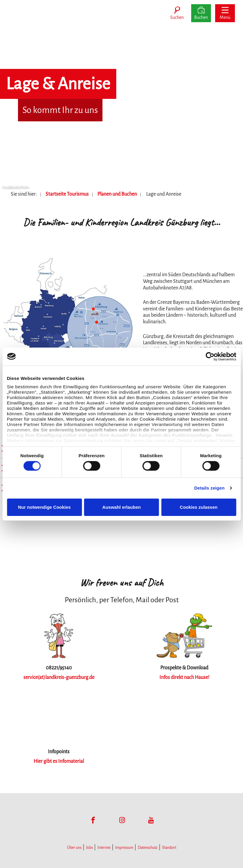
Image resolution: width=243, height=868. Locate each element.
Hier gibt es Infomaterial (59, 761)
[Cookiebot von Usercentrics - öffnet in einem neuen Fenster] (210, 356)
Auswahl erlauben (121, 507)
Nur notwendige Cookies (44, 507)
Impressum (124, 848)
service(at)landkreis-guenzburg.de (59, 677)
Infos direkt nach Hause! (184, 677)
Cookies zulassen (199, 507)
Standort (169, 848)
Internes (104, 848)
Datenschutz (148, 848)
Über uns (74, 848)
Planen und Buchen (117, 194)
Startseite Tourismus (67, 194)
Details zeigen (209, 488)
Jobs (89, 848)
